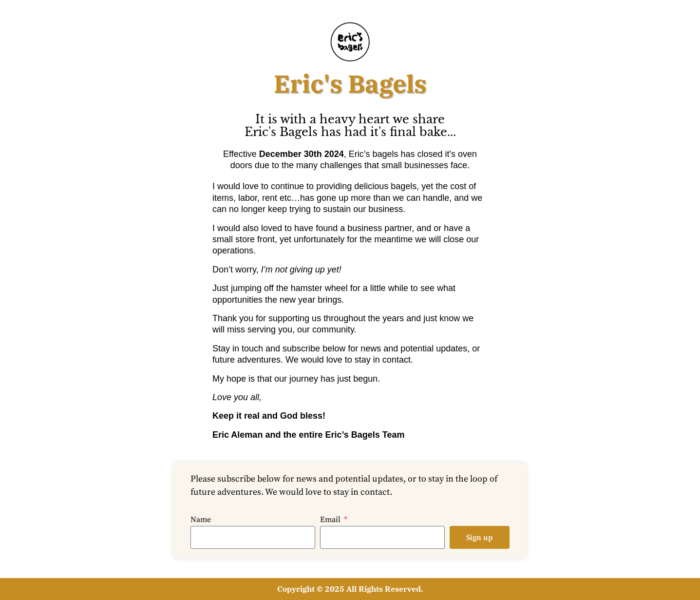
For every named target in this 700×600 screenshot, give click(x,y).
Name (201, 520)
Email (331, 520)
